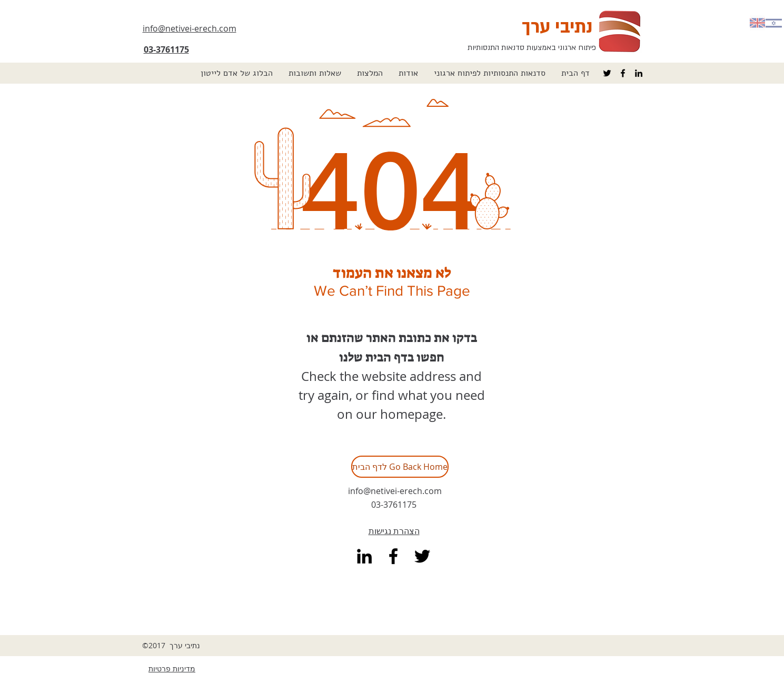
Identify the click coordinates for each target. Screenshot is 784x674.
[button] (490, 73)
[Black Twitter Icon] (607, 73)
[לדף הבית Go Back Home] (400, 467)
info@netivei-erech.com (395, 491)
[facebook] (623, 73)
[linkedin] (639, 73)
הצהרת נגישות (394, 531)
